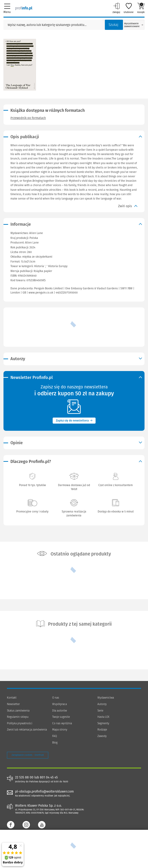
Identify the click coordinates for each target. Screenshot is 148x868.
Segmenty (103, 723)
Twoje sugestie (61, 717)
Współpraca (60, 704)
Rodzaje (102, 730)
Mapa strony (60, 730)
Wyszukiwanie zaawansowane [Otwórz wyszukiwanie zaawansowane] (134, 25)
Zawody (102, 736)
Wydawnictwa (106, 698)
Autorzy (102, 704)
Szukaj (113, 25)
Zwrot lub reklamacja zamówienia (27, 730)
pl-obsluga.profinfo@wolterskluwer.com (44, 792)
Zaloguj (116, 8)
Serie (100, 711)
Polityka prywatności (20, 723)
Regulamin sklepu (18, 717)
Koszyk (141, 8)
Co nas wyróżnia (62, 723)
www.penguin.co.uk (41, 293)
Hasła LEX (103, 717)
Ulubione (129, 8)
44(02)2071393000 (67, 293)
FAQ (55, 736)
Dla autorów (60, 711)
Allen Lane (32, 243)
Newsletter (13, 704)
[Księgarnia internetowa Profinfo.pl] (24, 8)
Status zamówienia (18, 711)
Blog (55, 743)
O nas (56, 698)
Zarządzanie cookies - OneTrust (28, 755)
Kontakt (12, 698)
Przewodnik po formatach (28, 118)
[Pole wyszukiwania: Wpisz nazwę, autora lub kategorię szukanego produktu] (53, 25)
